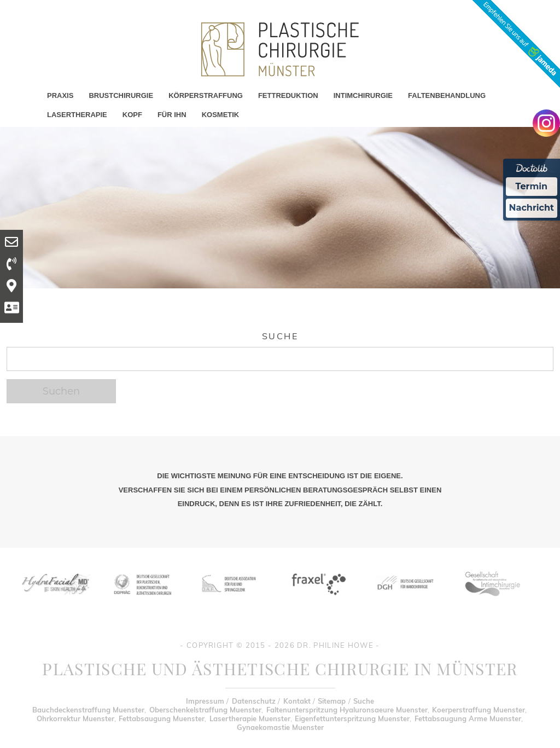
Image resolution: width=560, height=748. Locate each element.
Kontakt (297, 701)
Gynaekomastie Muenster (280, 727)
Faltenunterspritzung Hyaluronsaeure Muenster (347, 710)
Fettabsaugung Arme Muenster (468, 718)
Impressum (205, 701)
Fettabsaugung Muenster (162, 718)
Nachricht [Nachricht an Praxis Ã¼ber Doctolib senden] (532, 208)
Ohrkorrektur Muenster (75, 718)
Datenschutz (254, 701)
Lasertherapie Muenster (250, 718)
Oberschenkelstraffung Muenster (205, 710)
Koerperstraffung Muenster (479, 710)
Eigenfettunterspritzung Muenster (352, 718)
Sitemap (332, 701)
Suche (364, 701)
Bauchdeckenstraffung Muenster (88, 710)
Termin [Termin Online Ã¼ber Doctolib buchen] (532, 186)
